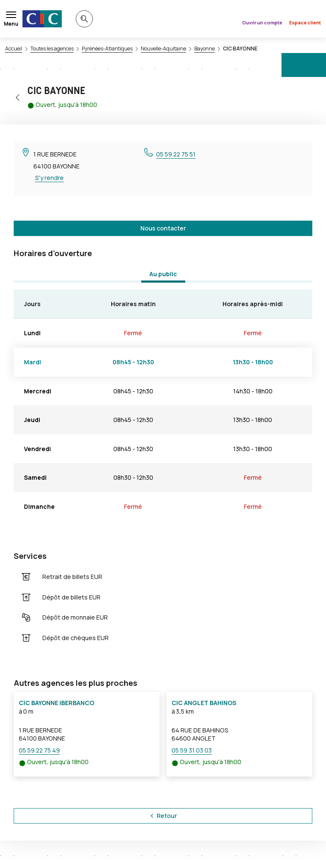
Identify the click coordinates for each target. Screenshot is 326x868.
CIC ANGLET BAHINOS (204, 703)
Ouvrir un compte (262, 22)
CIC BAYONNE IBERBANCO (56, 703)
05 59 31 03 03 (192, 750)
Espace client (305, 22)
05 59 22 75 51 (176, 154)
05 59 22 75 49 (39, 750)
